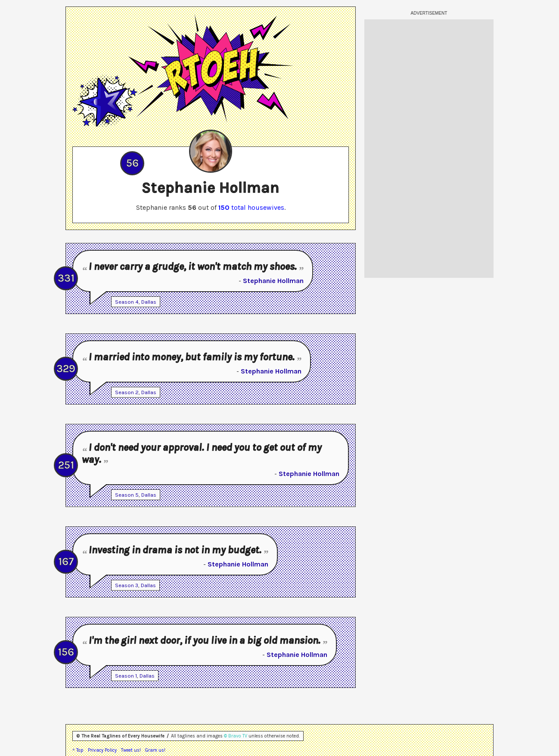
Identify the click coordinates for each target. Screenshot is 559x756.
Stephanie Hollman (273, 281)
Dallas (149, 302)
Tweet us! (131, 750)
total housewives (251, 207)
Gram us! (155, 750)
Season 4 (127, 302)
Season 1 (126, 676)
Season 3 (127, 585)
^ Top (78, 750)
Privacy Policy (102, 750)
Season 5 (127, 495)
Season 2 (127, 392)
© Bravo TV (236, 736)
